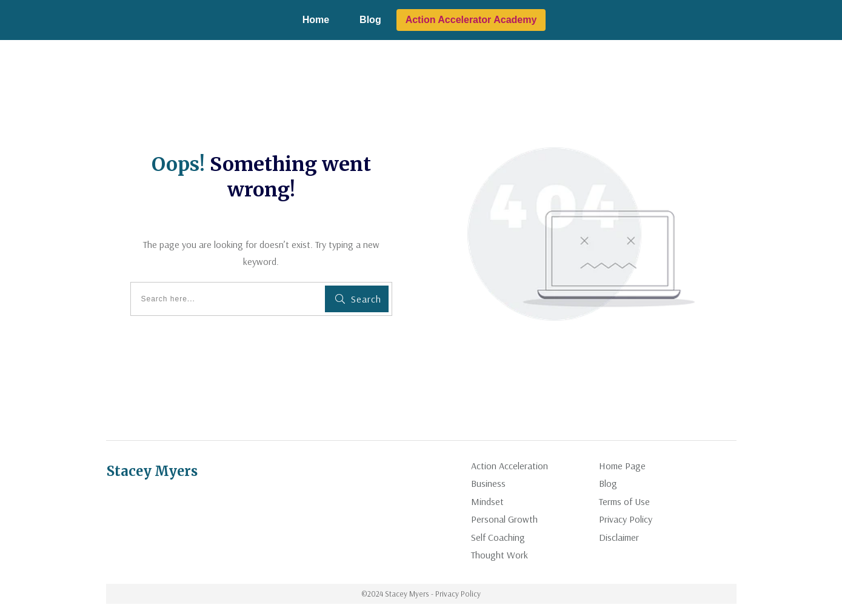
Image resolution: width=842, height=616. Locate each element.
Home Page (622, 466)
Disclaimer (619, 537)
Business (488, 483)
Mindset (487, 501)
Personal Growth (504, 519)
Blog (608, 483)
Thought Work (500, 555)
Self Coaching (498, 537)
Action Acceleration (510, 466)
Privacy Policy (626, 519)
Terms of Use (624, 501)
